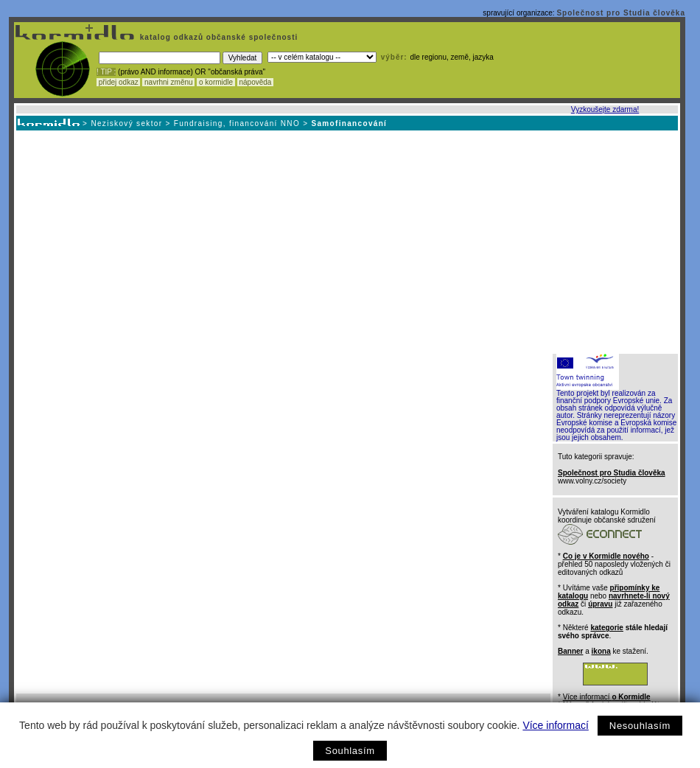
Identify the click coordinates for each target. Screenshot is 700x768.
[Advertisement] (346, 241)
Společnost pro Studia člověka (621, 13)
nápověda (256, 82)
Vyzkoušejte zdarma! (605, 109)
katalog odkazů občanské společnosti (217, 37)
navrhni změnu (168, 82)
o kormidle (216, 82)
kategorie (606, 628)
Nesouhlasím (640, 726)
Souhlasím (350, 751)
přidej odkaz (118, 82)
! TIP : (106, 72)
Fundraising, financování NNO (237, 123)
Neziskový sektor (126, 123)
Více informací (555, 725)
